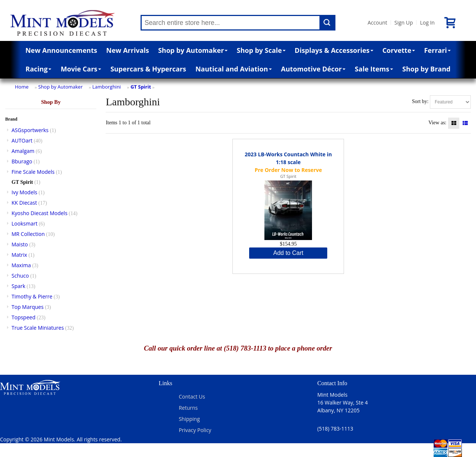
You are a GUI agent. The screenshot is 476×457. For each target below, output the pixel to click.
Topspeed (23, 317)
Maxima (21, 265)
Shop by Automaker (193, 50)
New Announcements (61, 50)
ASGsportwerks (30, 130)
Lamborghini (107, 87)
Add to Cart (288, 253)
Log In (427, 23)
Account (378, 23)
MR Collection (28, 234)
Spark (18, 286)
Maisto (20, 244)
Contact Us (192, 397)
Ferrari (437, 50)
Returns (188, 408)
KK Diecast (24, 203)
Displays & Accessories (334, 50)
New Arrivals (128, 50)
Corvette (399, 50)
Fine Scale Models (33, 172)
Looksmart (25, 223)
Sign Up (403, 23)
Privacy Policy (195, 430)
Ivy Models (24, 192)
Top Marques (28, 307)
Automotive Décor (313, 69)
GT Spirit (141, 87)
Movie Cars (81, 69)
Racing (39, 69)
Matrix (19, 255)
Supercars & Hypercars (148, 69)
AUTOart (22, 140)
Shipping (189, 419)
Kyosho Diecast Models (39, 213)
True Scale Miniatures (38, 328)
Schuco (20, 276)
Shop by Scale (261, 50)
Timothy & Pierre (32, 296)
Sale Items (374, 69)
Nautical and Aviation (233, 69)
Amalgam (23, 151)
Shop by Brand (427, 69)
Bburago (22, 161)
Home (22, 87)
